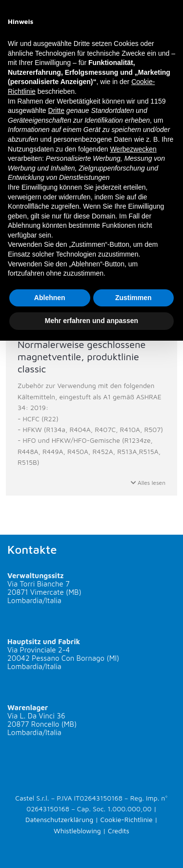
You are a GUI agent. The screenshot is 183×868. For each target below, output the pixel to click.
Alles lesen (148, 483)
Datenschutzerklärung (59, 819)
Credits (119, 831)
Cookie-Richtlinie (127, 819)
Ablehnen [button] (50, 298)
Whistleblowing (77, 831)
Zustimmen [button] (133, 298)
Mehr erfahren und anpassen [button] (91, 321)
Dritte (56, 110)
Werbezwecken (133, 149)
